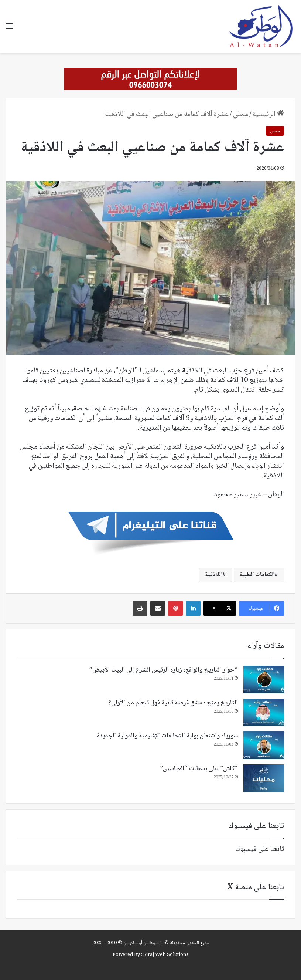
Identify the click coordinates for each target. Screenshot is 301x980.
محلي (241, 115)
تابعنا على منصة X (256, 888)
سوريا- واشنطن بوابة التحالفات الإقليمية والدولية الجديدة (167, 736)
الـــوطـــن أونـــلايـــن (142, 943)
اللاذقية (214, 575)
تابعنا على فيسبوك (260, 849)
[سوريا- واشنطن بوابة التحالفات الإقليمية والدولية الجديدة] (264, 745)
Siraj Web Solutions (166, 955)
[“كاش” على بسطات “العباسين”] (264, 778)
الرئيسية (268, 115)
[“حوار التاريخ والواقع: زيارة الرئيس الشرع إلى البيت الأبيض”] (264, 680)
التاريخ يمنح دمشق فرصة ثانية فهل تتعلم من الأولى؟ (173, 703)
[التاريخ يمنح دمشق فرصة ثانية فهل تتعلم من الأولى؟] (264, 712)
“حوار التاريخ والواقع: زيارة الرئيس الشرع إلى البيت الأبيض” (164, 670)
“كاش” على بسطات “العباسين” (199, 769)
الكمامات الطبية (257, 575)
